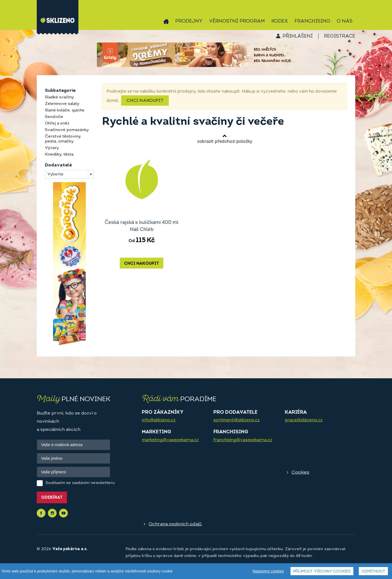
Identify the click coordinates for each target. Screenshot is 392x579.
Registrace (340, 36)
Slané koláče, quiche (65, 110)
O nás (345, 21)
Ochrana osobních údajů (175, 524)
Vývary (52, 148)
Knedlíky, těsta (59, 155)
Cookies (300, 472)
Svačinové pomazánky (67, 130)
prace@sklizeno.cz (304, 420)
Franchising (312, 21)
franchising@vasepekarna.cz (243, 440)
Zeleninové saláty (62, 104)
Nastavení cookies (268, 571)
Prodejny (189, 21)
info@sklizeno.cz (159, 420)
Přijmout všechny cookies (322, 572)
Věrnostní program (237, 21)
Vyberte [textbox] (55, 174)
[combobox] (69, 174)
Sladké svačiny (59, 97)
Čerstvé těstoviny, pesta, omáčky (63, 139)
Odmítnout (373, 572)
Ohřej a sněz (57, 124)
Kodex (280, 21)
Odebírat (52, 498)
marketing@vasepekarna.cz (170, 440)
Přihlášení (298, 36)
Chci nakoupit (145, 101)
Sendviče (54, 117)
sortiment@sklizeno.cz (237, 420)
